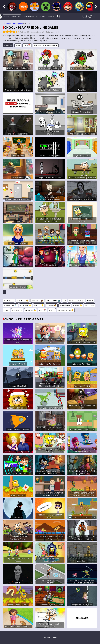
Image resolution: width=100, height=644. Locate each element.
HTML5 (90, 300)
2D (65, 300)
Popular (8, 45)
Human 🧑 (52, 305)
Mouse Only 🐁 (76, 300)
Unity (52, 310)
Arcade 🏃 (17, 310)
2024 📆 (27, 45)
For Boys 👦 (23, 300)
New (18, 45)
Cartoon (90, 305)
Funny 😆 (77, 305)
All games (9, 300)
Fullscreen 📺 (53, 300)
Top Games (29, 16)
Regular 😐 (26, 305)
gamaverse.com (12, 16)
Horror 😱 (31, 310)
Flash (6, 310)
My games (41, 16)
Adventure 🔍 (10, 305)
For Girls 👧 (37, 300)
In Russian (65, 305)
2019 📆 (43, 310)
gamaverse (7, 23)
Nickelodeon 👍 (66, 310)
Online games (18, 23)
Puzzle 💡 (39, 305)
